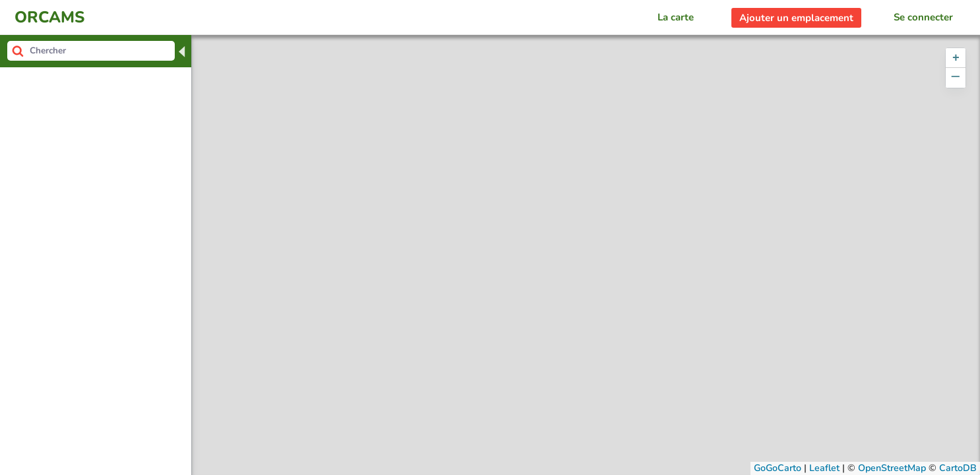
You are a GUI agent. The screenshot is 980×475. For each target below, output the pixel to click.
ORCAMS (49, 17)
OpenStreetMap (892, 468)
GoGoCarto (778, 468)
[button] (956, 58)
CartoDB (958, 468)
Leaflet (824, 468)
